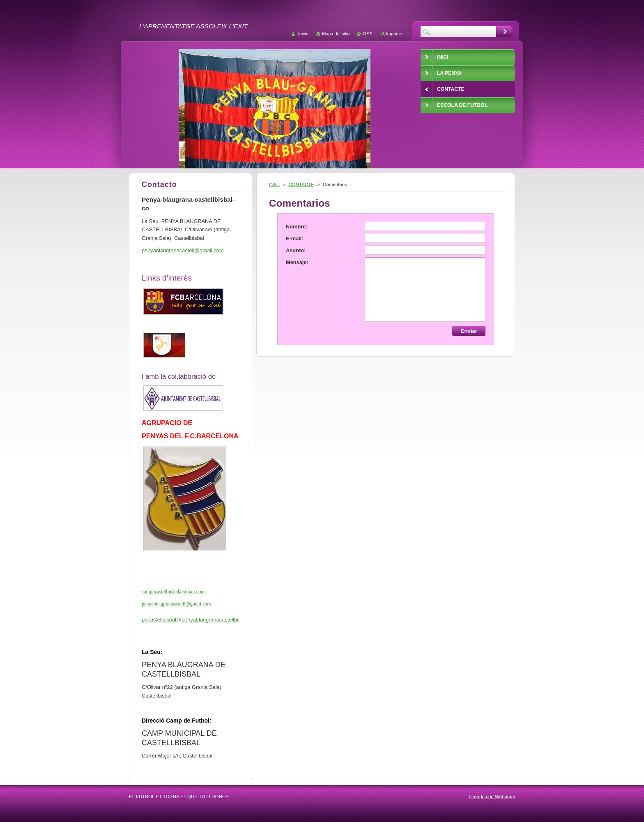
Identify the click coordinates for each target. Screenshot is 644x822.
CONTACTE (301, 184)
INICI (274, 184)
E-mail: (295, 238)
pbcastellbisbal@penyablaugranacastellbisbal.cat (199, 620)
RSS (368, 34)
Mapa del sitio (336, 34)
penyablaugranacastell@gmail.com (176, 604)
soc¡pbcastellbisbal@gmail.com (173, 592)
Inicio (303, 34)
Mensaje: (297, 262)
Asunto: (296, 250)
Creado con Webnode (492, 797)
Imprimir (394, 34)
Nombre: (297, 227)
